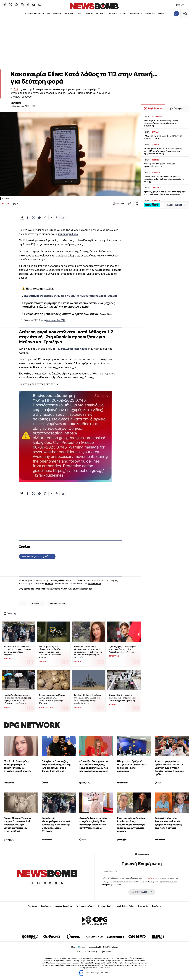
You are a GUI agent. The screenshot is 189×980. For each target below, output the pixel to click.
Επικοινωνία (143, 906)
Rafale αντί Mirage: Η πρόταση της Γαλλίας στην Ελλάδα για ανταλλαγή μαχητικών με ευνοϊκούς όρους (88, 699)
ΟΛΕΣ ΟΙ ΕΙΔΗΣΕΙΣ (32, 14)
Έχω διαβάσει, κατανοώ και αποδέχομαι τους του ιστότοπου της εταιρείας (142, 878)
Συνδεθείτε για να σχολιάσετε (37, 556)
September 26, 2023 (56, 320)
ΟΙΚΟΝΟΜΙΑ (69, 14)
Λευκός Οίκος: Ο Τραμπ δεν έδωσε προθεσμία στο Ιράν (160, 165)
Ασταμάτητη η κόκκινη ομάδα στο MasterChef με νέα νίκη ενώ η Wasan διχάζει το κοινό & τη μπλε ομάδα (169, 768)
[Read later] (137, 204)
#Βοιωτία (73, 296)
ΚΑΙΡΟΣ (123, 14)
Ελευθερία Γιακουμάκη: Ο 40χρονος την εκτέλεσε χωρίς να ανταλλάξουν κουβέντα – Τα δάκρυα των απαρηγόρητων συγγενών (88, 652)
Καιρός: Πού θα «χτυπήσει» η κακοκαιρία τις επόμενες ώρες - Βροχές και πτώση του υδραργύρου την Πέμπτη (17, 699)
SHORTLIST (150, 14)
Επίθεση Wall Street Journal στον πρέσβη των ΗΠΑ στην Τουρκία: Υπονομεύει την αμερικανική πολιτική (163, 151)
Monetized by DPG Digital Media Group (103, 947)
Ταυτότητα (32, 906)
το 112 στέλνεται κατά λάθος (70, 349)
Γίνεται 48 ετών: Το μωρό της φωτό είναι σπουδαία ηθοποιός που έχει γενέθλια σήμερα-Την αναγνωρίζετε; (18, 824)
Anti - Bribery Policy (125, 906)
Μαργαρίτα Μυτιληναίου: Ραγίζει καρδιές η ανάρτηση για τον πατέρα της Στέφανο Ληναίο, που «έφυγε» (131, 824)
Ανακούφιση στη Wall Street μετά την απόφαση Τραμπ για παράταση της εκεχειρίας (161, 123)
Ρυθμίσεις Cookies (106, 906)
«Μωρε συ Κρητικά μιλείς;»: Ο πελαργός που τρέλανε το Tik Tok (164, 137)
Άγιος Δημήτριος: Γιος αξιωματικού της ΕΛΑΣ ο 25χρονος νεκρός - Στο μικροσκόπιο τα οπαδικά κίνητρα (50, 652)
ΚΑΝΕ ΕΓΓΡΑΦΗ (142, 892)
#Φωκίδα (60, 296)
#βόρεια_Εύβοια (106, 296)
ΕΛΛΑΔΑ (47, 14)
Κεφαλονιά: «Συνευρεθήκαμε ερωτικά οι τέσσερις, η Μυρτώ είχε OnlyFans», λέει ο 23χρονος (17, 651)
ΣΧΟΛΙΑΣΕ (118, 204)
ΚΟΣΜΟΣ (89, 14)
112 (16, 89)
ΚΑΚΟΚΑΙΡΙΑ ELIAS (57, 603)
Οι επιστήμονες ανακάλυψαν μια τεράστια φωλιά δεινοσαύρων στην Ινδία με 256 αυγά (52, 699)
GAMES (161, 14)
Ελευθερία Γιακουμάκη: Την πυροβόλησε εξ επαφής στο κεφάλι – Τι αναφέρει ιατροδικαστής (18, 766)
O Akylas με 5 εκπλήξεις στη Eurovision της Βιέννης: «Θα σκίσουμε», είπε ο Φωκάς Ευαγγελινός (57, 766)
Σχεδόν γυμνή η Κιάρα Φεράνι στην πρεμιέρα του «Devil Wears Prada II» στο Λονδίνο (123, 649)
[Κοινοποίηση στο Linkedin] (51, 218)
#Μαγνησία (87, 296)
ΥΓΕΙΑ (80, 14)
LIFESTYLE (112, 14)
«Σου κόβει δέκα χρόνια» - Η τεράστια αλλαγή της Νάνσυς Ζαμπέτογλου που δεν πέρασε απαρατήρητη (94, 766)
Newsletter (40, 589)
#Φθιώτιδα (47, 296)
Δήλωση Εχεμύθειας (64, 906)
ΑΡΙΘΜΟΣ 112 (37, 603)
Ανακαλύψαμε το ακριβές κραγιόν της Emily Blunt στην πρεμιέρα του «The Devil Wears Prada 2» (93, 823)
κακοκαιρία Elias (68, 234)
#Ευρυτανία (31, 296)
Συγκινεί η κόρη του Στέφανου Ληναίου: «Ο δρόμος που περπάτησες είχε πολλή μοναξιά (168, 823)
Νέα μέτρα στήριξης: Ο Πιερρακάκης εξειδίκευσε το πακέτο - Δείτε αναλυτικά (131, 766)
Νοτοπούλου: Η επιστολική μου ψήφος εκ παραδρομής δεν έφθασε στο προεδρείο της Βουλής (164, 179)
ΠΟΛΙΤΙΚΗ (57, 14)
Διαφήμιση (156, 906)
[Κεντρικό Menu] (185, 14)
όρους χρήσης (148, 878)
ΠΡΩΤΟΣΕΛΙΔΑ (136, 14)
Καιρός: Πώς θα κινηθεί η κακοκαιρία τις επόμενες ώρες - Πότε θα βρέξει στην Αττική (123, 698)
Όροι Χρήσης (46, 906)
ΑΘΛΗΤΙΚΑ (100, 14)
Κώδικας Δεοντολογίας (85, 906)
